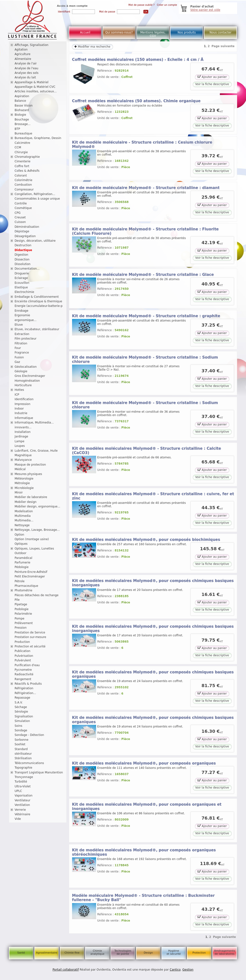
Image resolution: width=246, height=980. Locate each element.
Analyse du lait (25, 77)
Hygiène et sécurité (174, 952)
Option (19, 535)
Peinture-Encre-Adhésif (31, 572)
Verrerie (20, 810)
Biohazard (22, 110)
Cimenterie (23, 161)
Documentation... (27, 269)
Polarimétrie (23, 614)
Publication (23, 651)
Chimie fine (72, 953)
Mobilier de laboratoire (31, 497)
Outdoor (21, 553)
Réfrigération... (25, 693)
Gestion (188, 970)
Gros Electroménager (30, 376)
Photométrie (24, 590)
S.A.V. (19, 702)
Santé (21, 953)
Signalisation (24, 716)
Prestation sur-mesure (31, 637)
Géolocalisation (26, 367)
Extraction (22, 334)
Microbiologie (24, 488)
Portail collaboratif (66, 970)
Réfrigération (24, 688)
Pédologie (22, 567)
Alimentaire (23, 59)
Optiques (21, 544)
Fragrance (22, 353)
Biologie (20, 115)
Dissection (22, 259)
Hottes (19, 390)
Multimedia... (24, 520)
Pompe (20, 619)
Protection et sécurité (30, 646)
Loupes (20, 446)
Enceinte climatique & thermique (38, 301)
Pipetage (21, 604)
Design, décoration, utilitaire (35, 241)
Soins (18, 726)
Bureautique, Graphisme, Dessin (38, 138)
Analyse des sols (27, 73)
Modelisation (24, 511)
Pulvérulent (23, 660)
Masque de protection (30, 465)
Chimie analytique (97, 952)
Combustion (23, 185)
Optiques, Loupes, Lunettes (34, 549)
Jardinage (22, 436)
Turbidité (21, 782)
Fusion (19, 357)
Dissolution (23, 264)
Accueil (85, 32)
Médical (20, 469)
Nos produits (187, 32)
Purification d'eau (27, 665)
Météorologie (24, 479)
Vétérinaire (22, 814)
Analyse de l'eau (27, 68)
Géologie (21, 371)
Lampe (20, 441)
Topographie (23, 768)
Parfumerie (23, 563)
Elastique (21, 287)
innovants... (23, 427)
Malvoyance (23, 460)
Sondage (21, 730)
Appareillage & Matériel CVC (35, 87)
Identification (24, 399)
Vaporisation (24, 796)
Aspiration (22, 96)
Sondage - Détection (29, 735)
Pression (21, 628)
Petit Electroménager (30, 576)
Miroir (19, 493)
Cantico (175, 970)
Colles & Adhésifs (27, 171)
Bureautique (24, 133)
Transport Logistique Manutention (39, 772)
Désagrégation (25, 236)
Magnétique (23, 455)
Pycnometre (23, 670)
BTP (17, 129)
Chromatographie (27, 157)
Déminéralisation (27, 227)
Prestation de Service (30, 632)
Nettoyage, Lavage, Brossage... (37, 530)
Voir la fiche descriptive (212, 84)
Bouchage (22, 120)
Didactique (23, 250)
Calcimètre (22, 143)
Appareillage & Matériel (32, 82)
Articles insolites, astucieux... (36, 91)
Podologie (22, 609)
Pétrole (20, 581)
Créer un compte (167, 5)
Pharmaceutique (26, 586)
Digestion (22, 255)
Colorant (21, 176)
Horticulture (23, 385)
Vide (18, 819)
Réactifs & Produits (28, 684)
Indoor (19, 409)
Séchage (21, 707)
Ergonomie (22, 315)
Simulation (22, 721)
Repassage (22, 698)
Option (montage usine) (32, 539)
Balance (20, 101)
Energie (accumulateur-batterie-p (39, 306)
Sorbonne (22, 740)
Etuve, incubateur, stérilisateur (37, 329)
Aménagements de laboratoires (224, 952)
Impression (23, 404)
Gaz (17, 362)
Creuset (20, 217)
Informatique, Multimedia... (34, 423)
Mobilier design (26, 502)
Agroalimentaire (47, 953)
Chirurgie (21, 152)
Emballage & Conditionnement (37, 297)
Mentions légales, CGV (153, 34)
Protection (199, 953)
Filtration (21, 343)
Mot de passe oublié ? (142, 5)
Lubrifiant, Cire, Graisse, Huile (36, 451)
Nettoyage (22, 525)
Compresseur (24, 190)
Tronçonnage (24, 777)
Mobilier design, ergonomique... (37, 506)
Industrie (21, 413)
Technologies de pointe (123, 952)
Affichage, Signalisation (32, 45)
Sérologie (21, 712)
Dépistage (22, 231)
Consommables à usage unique (37, 199)
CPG (18, 213)
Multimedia (23, 516)
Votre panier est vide (205, 10)
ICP (17, 395)
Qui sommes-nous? (119, 32)
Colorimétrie (24, 180)
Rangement (23, 679)
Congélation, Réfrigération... (35, 194)
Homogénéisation (27, 381)
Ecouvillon (22, 283)
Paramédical (24, 558)
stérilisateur (23, 754)
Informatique (24, 418)
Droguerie (22, 273)
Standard (21, 749)
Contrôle (21, 203)
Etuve (19, 325)
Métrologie (22, 483)
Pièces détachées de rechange (37, 595)
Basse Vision (24, 106)
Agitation (21, 50)
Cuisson (20, 222)
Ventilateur (23, 800)
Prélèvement (24, 623)
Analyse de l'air (26, 63)
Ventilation (22, 805)
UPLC (18, 791)
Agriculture (23, 54)
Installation (23, 432)
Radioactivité (24, 674)
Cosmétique (23, 208)
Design (148, 953)
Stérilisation (23, 758)
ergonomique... (26, 320)
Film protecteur (26, 339)
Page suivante (223, 46)
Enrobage (22, 311)
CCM (18, 147)
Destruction (23, 245)
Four (18, 348)
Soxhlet (20, 744)
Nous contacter (220, 32)
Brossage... (23, 124)
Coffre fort (22, 166)
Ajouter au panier (212, 77)
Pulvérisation (24, 656)
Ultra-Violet (23, 786)
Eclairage (21, 278)
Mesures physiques (28, 474)
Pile (17, 600)
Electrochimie (25, 292)
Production (22, 642)
